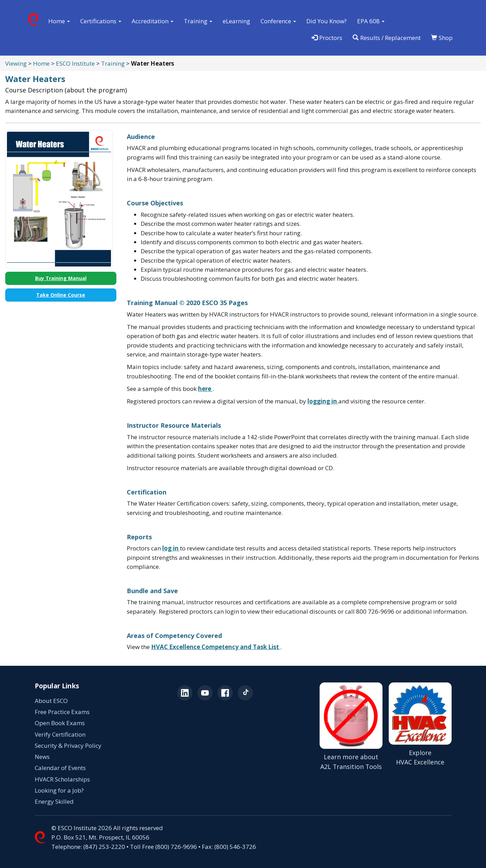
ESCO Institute (75, 63)
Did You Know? (327, 21)
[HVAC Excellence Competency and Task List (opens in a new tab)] (216, 647)
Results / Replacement (387, 38)
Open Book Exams (60, 723)
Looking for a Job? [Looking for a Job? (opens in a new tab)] (59, 790)
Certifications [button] (101, 21)
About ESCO (51, 701)
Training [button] (198, 21)
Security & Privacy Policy (68, 746)
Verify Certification (60, 734)
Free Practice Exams (62, 712)
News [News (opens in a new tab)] (42, 757)
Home (41, 63)
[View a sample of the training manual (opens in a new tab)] (205, 389)
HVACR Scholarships (62, 779)
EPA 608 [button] (371, 21)
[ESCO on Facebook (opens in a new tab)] (225, 693)
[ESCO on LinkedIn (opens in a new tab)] (185, 693)
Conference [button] (278, 21)
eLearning (236, 21)
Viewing (16, 63)
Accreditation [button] (153, 21)
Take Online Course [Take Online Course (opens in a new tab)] (61, 295)
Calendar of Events (60, 768)
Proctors (327, 38)
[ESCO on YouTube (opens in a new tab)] (205, 693)
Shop (442, 38)
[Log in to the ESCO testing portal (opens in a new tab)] (323, 401)
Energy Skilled (54, 801)
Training (113, 63)
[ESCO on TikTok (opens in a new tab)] (245, 693)
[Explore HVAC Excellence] (420, 727)
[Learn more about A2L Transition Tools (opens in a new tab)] (351, 727)
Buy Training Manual (61, 278)
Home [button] (59, 21)
